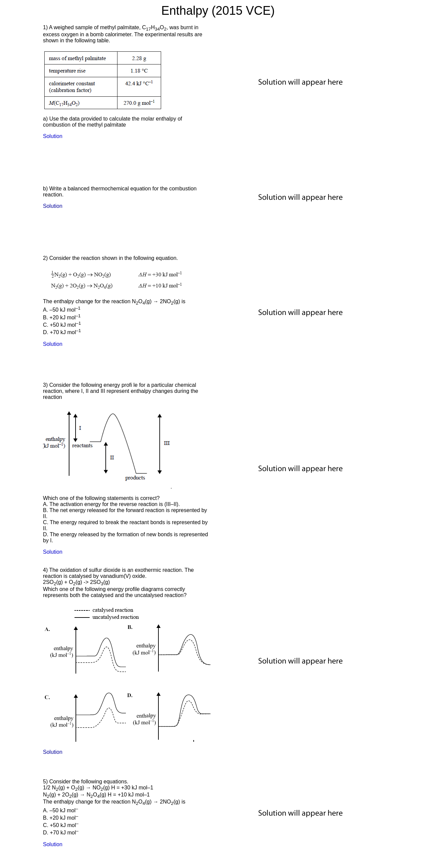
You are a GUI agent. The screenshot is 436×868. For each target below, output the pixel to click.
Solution (53, 136)
